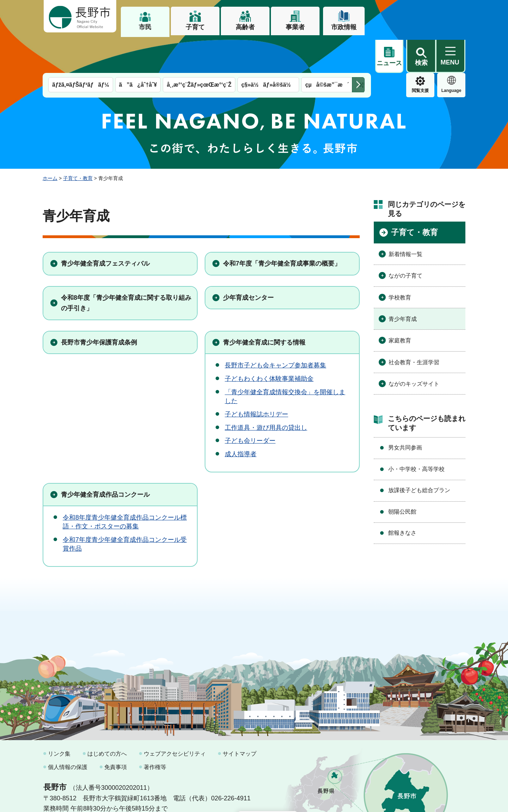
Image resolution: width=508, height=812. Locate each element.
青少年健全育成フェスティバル (105, 227)
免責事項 (116, 731)
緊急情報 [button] (451, 53)
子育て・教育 (78, 142)
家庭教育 (400, 304)
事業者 (295, 27)
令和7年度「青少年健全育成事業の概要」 (282, 227)
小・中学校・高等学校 (416, 433)
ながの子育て (405, 239)
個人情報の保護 (68, 731)
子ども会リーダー (250, 404)
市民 (145, 27)
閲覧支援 (389, 54)
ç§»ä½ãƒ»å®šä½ (268, 48)
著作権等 (155, 731)
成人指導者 (241, 418)
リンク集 (59, 717)
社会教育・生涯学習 (414, 326)
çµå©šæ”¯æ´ (327, 48)
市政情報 (344, 27)
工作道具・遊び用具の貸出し (266, 391)
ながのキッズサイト (414, 348)
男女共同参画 (405, 411)
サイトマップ (240, 717)
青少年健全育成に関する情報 (264, 306)
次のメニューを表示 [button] (358, 48)
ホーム (50, 142)
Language (420, 54)
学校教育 (400, 261)
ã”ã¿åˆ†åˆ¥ (138, 48)
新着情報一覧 (405, 218)
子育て (195, 27)
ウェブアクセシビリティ (175, 717)
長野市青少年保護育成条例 (99, 306)
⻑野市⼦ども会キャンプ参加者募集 (275, 329)
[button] (421, 17)
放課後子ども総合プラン (419, 454)
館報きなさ (402, 497)
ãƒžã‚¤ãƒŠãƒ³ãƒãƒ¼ (81, 48)
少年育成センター (248, 261)
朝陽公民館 (402, 475)
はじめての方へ (107, 717)
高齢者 (245, 27)
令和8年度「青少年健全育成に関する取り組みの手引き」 (126, 267)
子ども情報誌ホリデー (256, 378)
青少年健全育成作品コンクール (105, 458)
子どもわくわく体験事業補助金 (269, 342)
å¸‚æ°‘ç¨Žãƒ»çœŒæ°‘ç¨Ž (199, 48)
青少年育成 (403, 283)
